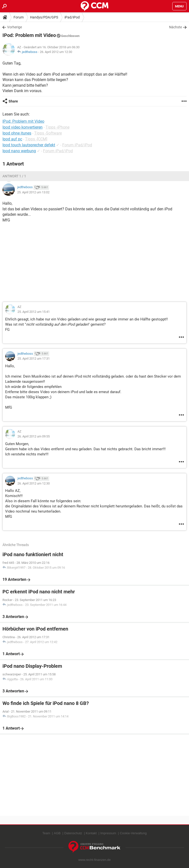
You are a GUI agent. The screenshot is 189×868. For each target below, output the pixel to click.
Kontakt (91, 833)
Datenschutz (73, 833)
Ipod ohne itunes (17, 133)
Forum (19, 17)
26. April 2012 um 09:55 (34, 436)
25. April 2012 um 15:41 (34, 312)
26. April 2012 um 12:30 (56, 52)
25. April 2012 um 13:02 (33, 192)
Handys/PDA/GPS (44, 17)
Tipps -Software (48, 133)
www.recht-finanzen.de (94, 860)
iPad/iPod (72, 17)
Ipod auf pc (12, 139)
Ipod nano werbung (19, 151)
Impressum (108, 833)
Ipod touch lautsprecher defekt (29, 145)
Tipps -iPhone (57, 127)
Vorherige (15, 27)
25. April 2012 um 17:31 (34, 359)
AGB (57, 833)
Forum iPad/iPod (77, 145)
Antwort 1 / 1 (14, 176)
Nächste (175, 27)
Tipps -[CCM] (36, 139)
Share (13, 101)
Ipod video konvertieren (23, 127)
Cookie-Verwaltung (133, 833)
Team (46, 833)
